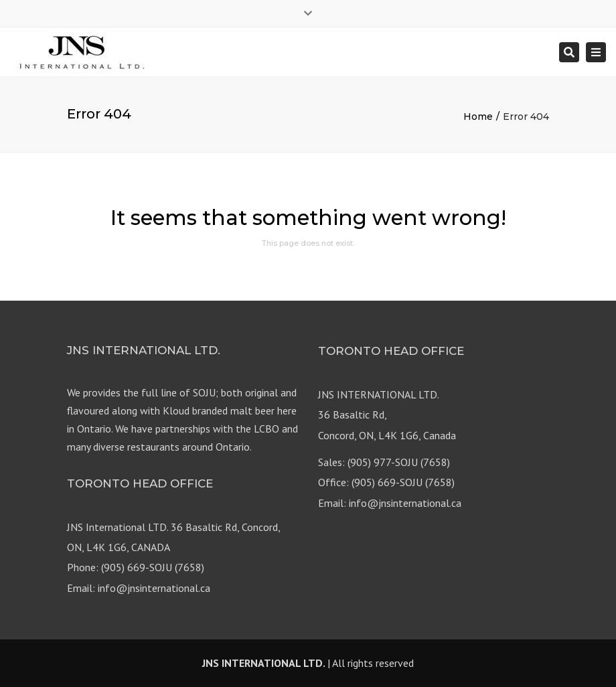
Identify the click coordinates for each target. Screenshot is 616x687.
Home (478, 117)
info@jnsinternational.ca (405, 503)
